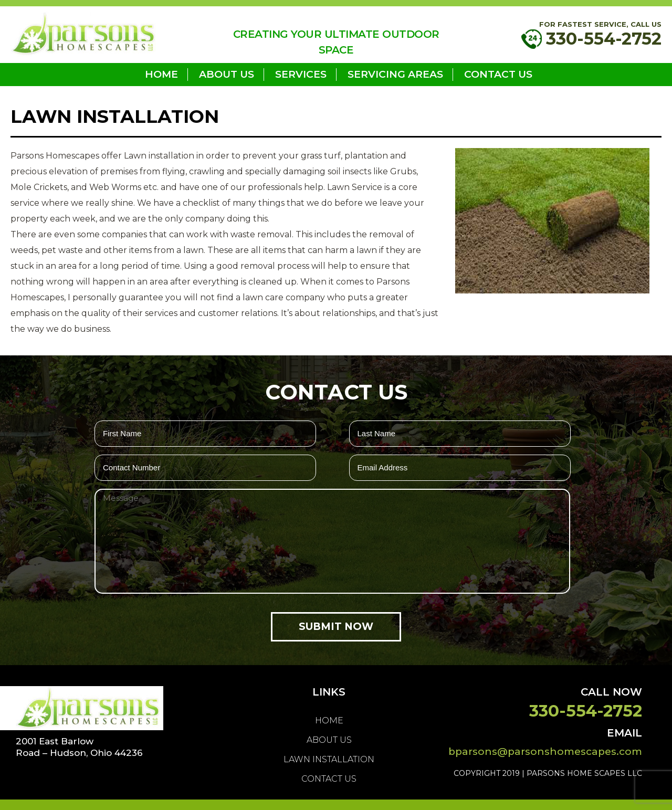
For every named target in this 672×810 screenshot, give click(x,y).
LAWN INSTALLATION (329, 759)
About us (227, 74)
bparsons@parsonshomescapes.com (545, 751)
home (161, 74)
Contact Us (498, 74)
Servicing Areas (395, 74)
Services (301, 74)
